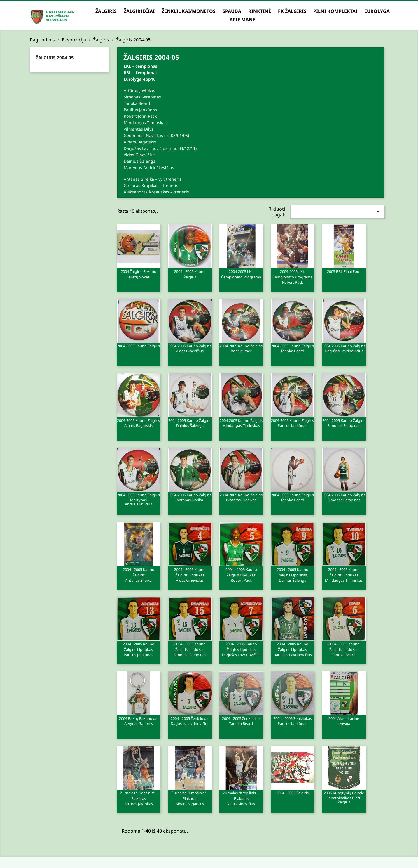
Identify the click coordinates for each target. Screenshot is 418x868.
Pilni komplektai (335, 11)
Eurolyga (377, 11)
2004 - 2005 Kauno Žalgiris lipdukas (190, 575)
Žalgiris (106, 11)
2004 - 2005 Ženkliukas (190, 721)
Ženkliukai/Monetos (189, 11)
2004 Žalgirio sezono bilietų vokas (139, 274)
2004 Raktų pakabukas (139, 721)
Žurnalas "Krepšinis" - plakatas (139, 798)
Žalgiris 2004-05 (55, 58)
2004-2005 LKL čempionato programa (241, 274)
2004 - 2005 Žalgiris (292, 793)
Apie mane (242, 20)
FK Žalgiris (292, 11)
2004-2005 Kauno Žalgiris (138, 346)
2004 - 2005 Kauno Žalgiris (190, 274)
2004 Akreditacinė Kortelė (344, 721)
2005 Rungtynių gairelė (344, 797)
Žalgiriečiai (139, 11)
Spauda (232, 11)
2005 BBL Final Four (344, 271)
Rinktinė (260, 11)
